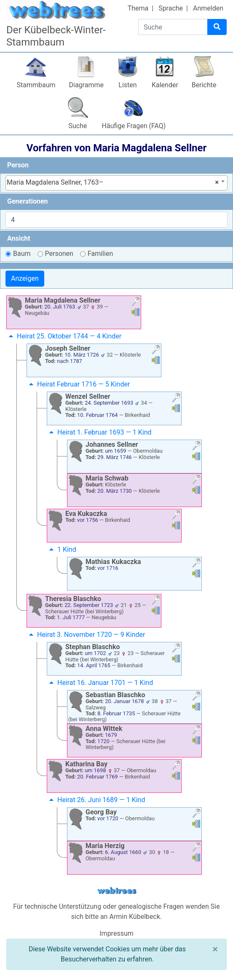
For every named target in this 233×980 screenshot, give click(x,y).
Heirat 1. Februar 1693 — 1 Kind (99, 432)
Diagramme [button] (86, 85)
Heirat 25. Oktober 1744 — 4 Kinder (64, 336)
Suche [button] (78, 126)
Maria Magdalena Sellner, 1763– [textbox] (113, 183)
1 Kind (62, 549)
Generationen (28, 201)
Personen (59, 254)
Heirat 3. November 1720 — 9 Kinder (86, 635)
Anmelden (208, 8)
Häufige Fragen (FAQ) (134, 126)
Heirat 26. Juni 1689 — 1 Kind (96, 800)
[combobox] (116, 183)
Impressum (116, 933)
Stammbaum (36, 85)
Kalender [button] (165, 85)
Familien (100, 254)
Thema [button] (138, 8)
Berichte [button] (204, 85)
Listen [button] (127, 85)
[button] (136, 302)
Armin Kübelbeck (135, 917)
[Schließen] (215, 949)
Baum (22, 254)
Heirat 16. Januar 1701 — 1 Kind (100, 683)
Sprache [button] (171, 8)
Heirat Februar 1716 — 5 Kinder (78, 384)
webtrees (117, 891)
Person (18, 165)
